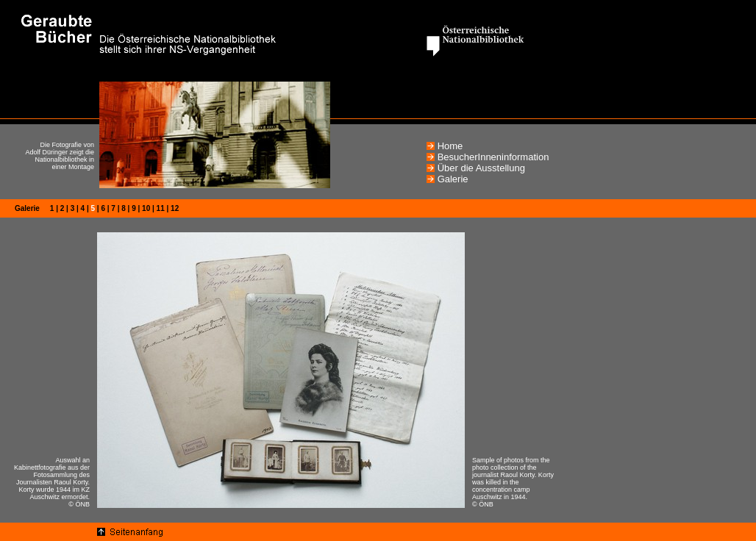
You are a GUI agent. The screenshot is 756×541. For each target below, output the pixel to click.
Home (450, 146)
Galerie (453, 179)
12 (175, 208)
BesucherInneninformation (493, 157)
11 (161, 208)
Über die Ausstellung (481, 168)
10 (146, 208)
